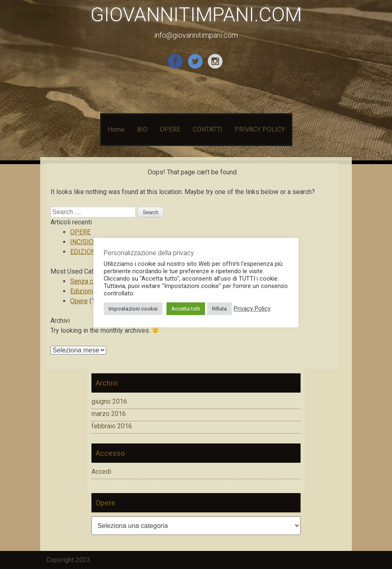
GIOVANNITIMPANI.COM (196, 15)
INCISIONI (85, 242)
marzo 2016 (109, 414)
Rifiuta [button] (219, 309)
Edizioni (82, 291)
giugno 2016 (109, 401)
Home (116, 129)
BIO (142, 129)
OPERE (170, 129)
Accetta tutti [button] (186, 309)
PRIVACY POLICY (260, 129)
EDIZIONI (84, 252)
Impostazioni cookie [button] (133, 309)
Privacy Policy (252, 308)
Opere (79, 301)
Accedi (101, 472)
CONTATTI (207, 129)
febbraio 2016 (112, 426)
